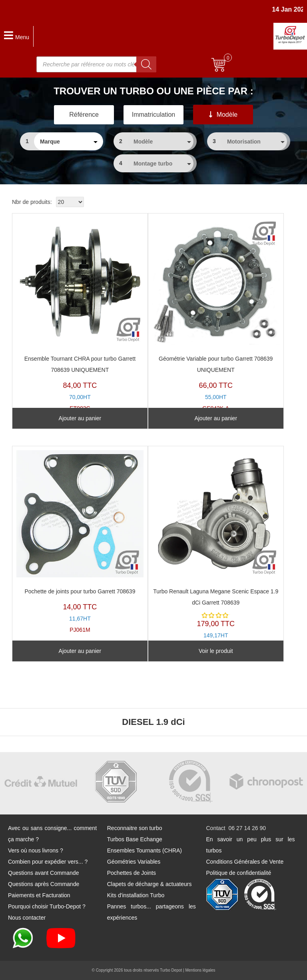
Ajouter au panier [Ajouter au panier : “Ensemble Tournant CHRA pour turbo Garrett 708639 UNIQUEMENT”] (80, 418)
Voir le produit (216, 651)
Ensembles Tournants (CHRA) (145, 850)
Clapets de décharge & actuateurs (150, 884)
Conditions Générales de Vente (245, 862)
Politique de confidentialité (239, 873)
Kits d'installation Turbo (136, 895)
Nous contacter (27, 918)
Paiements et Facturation (39, 895)
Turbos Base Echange (135, 839)
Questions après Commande (44, 884)
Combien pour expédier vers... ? (48, 862)
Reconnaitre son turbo (135, 828)
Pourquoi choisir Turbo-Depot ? (47, 906)
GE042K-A (216, 314)
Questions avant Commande (43, 873)
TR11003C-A (216, 550)
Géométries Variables (134, 862)
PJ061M (80, 542)
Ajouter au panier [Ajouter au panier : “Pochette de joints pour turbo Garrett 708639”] (80, 651)
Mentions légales (200, 970)
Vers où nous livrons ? (36, 850)
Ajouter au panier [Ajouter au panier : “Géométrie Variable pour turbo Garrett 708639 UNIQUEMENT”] (216, 418)
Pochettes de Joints (132, 873)
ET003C (80, 314)
